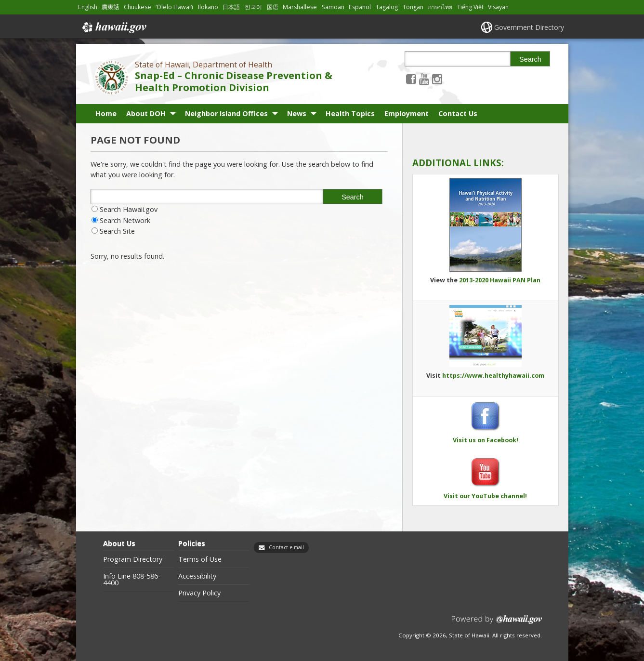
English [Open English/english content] (88, 7)
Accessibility (197, 576)
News (297, 113)
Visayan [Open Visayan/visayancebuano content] (498, 7)
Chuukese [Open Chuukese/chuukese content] (138, 7)
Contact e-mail (286, 547)
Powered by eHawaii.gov (497, 623)
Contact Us (458, 113)
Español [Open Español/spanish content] (360, 7)
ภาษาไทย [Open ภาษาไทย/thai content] (440, 7)
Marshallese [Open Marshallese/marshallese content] (300, 7)
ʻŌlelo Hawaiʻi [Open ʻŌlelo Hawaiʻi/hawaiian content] (174, 7)
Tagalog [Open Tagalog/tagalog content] (387, 7)
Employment (407, 113)
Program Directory (133, 559)
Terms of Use (200, 559)
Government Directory (529, 27)
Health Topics (350, 113)
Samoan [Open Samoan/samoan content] (333, 7)
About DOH (146, 113)
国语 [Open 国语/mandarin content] (273, 7)
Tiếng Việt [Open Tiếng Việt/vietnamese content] (470, 7)
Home (106, 113)
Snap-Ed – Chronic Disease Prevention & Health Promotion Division (234, 81)
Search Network (125, 220)
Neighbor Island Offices (226, 113)
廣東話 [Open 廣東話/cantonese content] (110, 7)
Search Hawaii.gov (129, 209)
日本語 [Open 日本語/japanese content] (231, 7)
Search (530, 59)
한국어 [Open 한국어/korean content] (253, 7)
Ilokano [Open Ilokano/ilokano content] (208, 7)
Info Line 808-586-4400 (132, 580)
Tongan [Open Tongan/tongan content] (413, 7)
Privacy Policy (199, 593)
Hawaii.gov (113, 27)
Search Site (117, 231)
